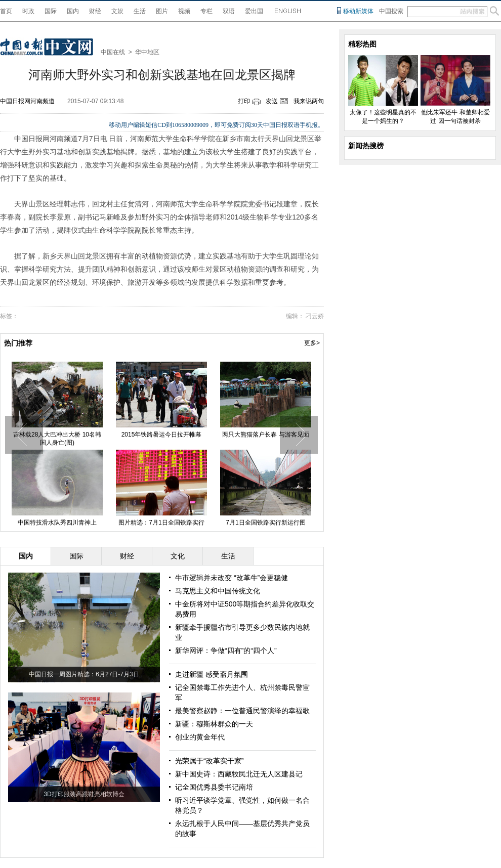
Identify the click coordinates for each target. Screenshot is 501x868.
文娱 (117, 11)
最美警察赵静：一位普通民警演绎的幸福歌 (242, 711)
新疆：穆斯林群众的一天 (214, 724)
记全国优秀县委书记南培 (214, 787)
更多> (312, 343)
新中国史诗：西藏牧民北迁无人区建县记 (239, 774)
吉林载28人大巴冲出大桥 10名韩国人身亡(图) (57, 439)
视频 (184, 11)
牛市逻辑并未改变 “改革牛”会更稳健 (232, 578)
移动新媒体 (358, 11)
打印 (244, 101)
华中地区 (147, 52)
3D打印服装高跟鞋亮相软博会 (84, 794)
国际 (51, 11)
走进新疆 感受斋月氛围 (212, 674)
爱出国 (254, 11)
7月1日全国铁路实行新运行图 (265, 523)
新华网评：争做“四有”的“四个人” (226, 650)
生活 (140, 11)
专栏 (206, 11)
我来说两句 (309, 101)
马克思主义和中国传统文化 (218, 591)
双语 (229, 11)
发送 (272, 101)
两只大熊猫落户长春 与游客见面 (265, 435)
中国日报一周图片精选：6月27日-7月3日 (84, 674)
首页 (6, 11)
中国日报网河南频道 (27, 101)
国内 (73, 11)
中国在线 (113, 52)
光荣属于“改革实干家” (209, 761)
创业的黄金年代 (200, 737)
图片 (162, 11)
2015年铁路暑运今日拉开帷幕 (162, 435)
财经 (95, 11)
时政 (28, 11)
